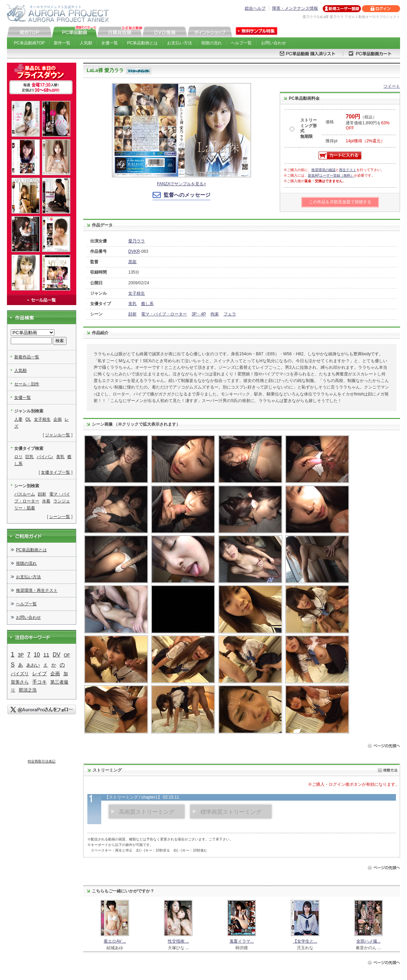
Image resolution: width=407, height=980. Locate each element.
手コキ (40, 682)
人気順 (86, 43)
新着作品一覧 (27, 357)
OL (28, 419)
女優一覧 (110, 43)
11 (46, 655)
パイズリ (20, 674)
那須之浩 (28, 690)
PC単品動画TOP (29, 43)
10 (37, 655)
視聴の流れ (211, 43)
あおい (33, 665)
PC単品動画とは (143, 43)
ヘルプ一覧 (241, 43)
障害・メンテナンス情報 (295, 8)
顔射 (132, 314)
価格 (330, 122)
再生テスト (348, 170)
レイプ (40, 674)
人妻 (18, 419)
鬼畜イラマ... (242, 941)
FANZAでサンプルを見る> (182, 184)
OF (67, 655)
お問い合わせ (274, 43)
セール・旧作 (27, 384)
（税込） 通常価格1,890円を (367, 123)
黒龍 (132, 262)
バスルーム (25, 494)
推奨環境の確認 (323, 170)
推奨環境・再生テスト (37, 590)
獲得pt (331, 141)
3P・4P (199, 314)
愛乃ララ (137, 241)
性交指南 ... (178, 941)
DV (57, 655)
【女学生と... (305, 941)
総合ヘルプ (255, 8)
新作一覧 (62, 43)
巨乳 (29, 457)
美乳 (132, 304)
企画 (58, 419)
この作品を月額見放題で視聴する (340, 202)
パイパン (45, 457)
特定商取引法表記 (42, 761)
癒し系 (147, 304)
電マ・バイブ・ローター (164, 314)
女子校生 (137, 293)
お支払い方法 (180, 43)
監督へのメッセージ (187, 195)
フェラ (230, 314)
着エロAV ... (115, 941)
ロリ (18, 457)
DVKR (134, 251)
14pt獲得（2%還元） (365, 141)
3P (21, 655)
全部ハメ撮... (369, 941)
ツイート (392, 86)
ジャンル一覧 (58, 435)
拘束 (215, 314)
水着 (46, 501)
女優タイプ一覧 (55, 472)
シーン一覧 (60, 517)
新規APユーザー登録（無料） (331, 175)
